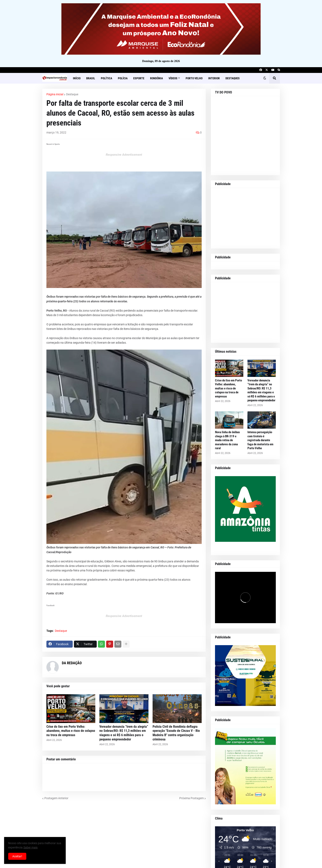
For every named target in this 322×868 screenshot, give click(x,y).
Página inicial (55, 94)
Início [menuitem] (77, 78)
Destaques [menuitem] (233, 78)
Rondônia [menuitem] (156, 78)
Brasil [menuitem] (91, 78)
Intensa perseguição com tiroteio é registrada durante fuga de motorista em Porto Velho (260, 440)
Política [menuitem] (106, 78)
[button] (265, 78)
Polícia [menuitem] (123, 78)
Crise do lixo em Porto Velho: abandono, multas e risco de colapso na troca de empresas (71, 731)
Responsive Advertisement (124, 155)
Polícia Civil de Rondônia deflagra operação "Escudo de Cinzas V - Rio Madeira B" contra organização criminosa (176, 733)
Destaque (72, 94)
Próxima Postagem (191, 798)
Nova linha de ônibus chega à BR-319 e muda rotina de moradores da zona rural (227, 440)
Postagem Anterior (56, 798)
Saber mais (30, 847)
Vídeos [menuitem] (173, 78)
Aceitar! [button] (17, 856)
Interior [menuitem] (214, 78)
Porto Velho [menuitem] (194, 78)
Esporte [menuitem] (139, 78)
